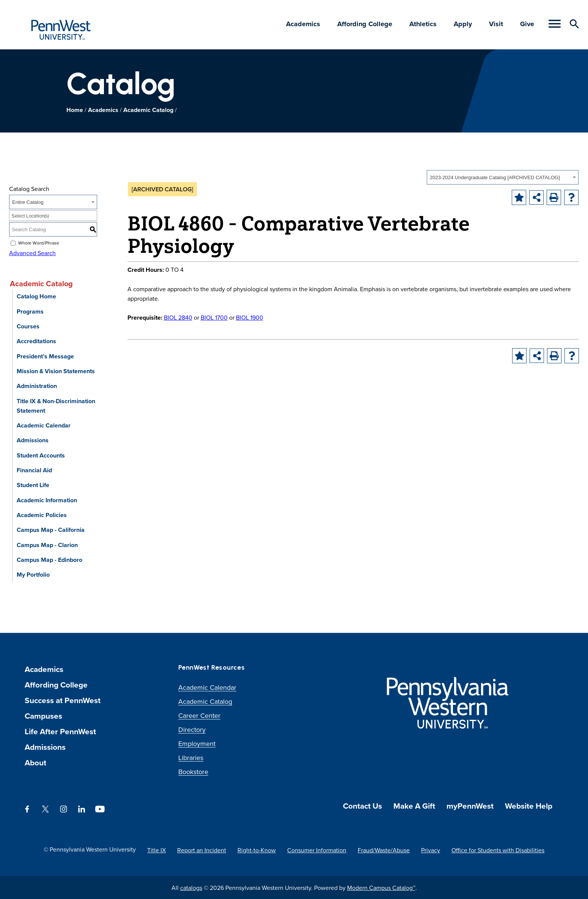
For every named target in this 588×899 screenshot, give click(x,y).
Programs (30, 311)
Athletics (423, 24)
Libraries (191, 758)
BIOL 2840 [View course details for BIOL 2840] (178, 317)
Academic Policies (42, 515)
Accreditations (36, 341)
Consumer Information (317, 850)
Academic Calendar (44, 425)
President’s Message (45, 356)
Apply (463, 24)
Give (527, 24)
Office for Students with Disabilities (498, 850)
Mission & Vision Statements (56, 371)
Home (75, 110)
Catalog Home (36, 296)
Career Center (199, 715)
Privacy (431, 850)
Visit (496, 24)
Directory (192, 729)
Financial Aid (34, 470)
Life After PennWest (60, 731)
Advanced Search (32, 253)
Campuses (43, 716)
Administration (37, 386)
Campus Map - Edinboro (50, 560)
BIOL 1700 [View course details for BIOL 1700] (214, 317)
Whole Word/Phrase (39, 243)
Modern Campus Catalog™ (381, 888)
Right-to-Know (257, 850)
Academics (303, 24)
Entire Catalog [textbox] (28, 202)
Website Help (529, 806)
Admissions (33, 440)
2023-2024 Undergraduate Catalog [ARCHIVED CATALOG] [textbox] (495, 177)
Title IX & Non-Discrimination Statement (56, 406)
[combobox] (503, 177)
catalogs (191, 888)
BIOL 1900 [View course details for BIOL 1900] (250, 317)
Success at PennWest (63, 700)
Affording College (365, 24)
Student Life (33, 485)
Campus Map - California (51, 530)
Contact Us (362, 806)
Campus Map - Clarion (47, 545)
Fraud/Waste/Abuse (384, 850)
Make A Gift (414, 806)
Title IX (156, 850)
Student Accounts (41, 455)
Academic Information (47, 500)
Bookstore (193, 772)
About (35, 763)
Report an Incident (202, 850)
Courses (28, 326)
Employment (197, 744)
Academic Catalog (148, 110)
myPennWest (470, 806)
